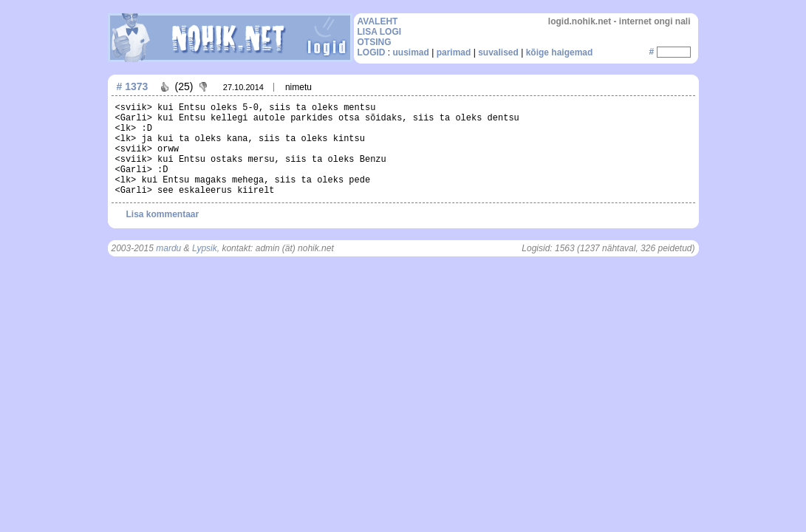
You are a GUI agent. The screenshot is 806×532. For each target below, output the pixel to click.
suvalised (498, 52)
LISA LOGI (380, 32)
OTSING (375, 42)
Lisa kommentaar (163, 214)
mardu (168, 248)
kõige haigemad (560, 52)
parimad (454, 52)
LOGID (372, 52)
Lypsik (205, 248)
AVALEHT (378, 21)
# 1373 (133, 86)
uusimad (411, 52)
